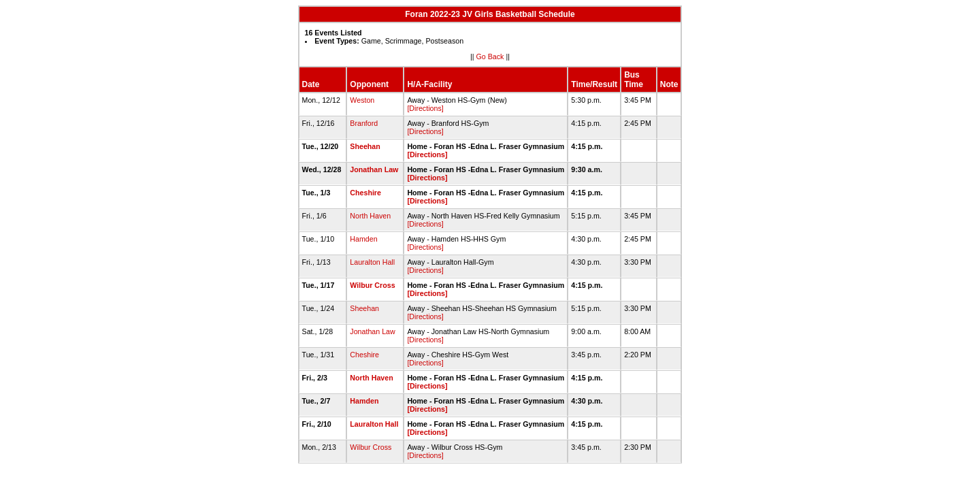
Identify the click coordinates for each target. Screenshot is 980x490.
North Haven (370, 216)
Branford (364, 123)
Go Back (490, 56)
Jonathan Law (374, 169)
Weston (362, 100)
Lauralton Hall (372, 262)
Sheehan (365, 146)
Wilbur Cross (372, 285)
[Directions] (425, 108)
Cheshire (365, 193)
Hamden (363, 239)
